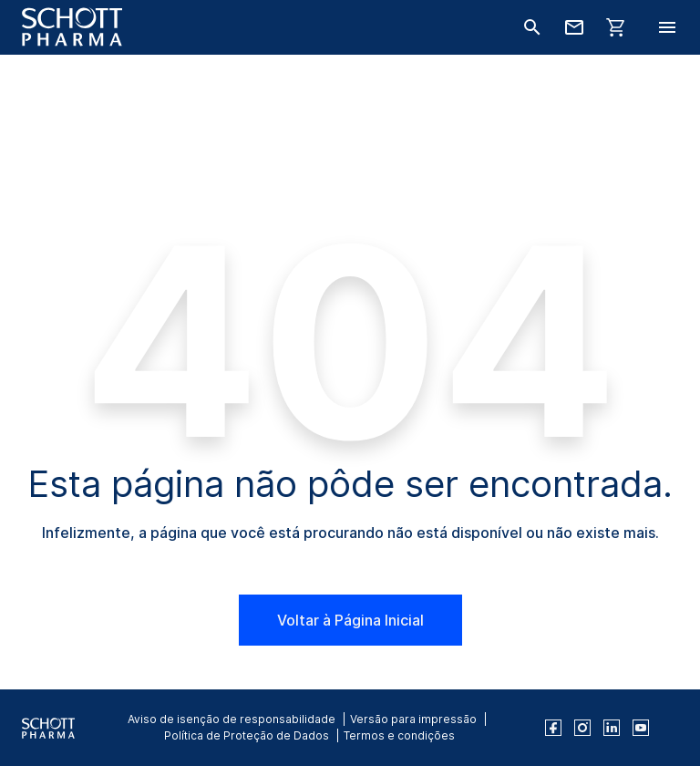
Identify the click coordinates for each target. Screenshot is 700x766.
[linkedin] (612, 728)
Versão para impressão (413, 719)
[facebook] (553, 728)
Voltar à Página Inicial (350, 620)
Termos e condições (399, 735)
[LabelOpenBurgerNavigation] (667, 27)
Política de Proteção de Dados (247, 735)
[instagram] (582, 728)
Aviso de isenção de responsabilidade (232, 719)
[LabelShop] (616, 27)
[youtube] (641, 728)
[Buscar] (532, 27)
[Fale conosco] (574, 27)
